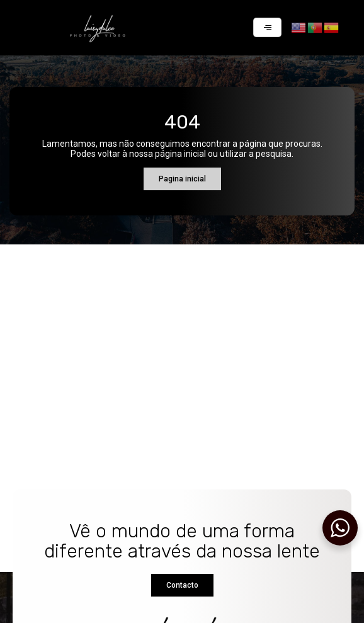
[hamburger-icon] (267, 27)
